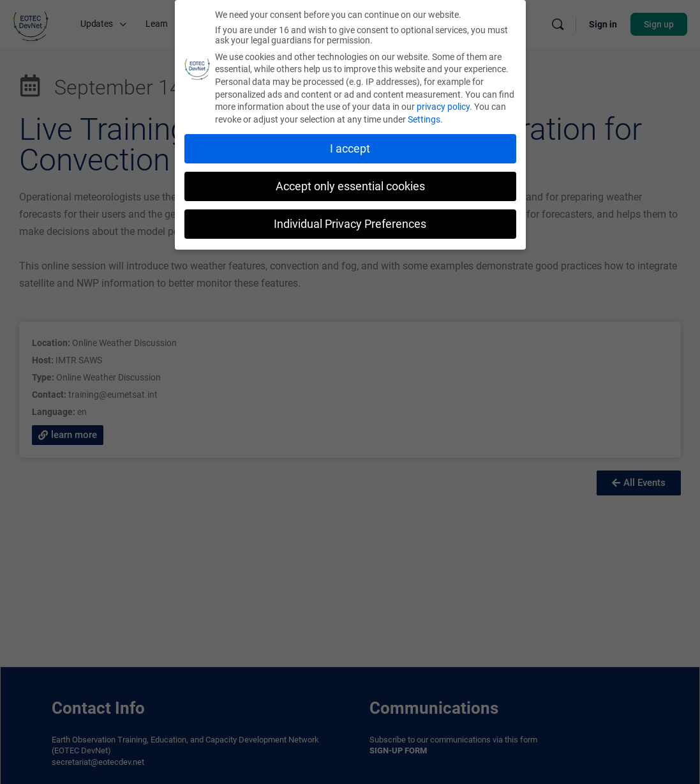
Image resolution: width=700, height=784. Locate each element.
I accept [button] (350, 149)
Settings (424, 119)
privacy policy (443, 107)
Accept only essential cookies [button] (350, 186)
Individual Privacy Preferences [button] (350, 224)
